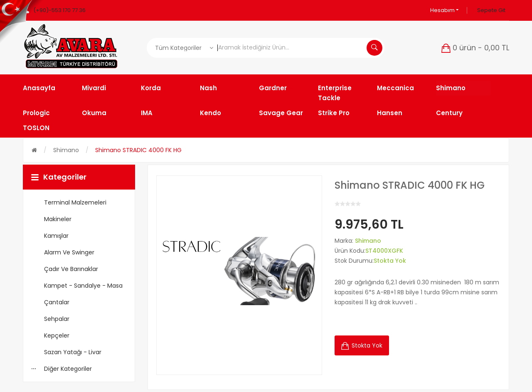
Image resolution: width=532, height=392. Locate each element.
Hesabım (445, 10)
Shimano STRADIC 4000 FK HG (138, 150)
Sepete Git (491, 10)
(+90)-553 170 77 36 (59, 10)
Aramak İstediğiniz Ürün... (374, 48)
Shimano (66, 150)
